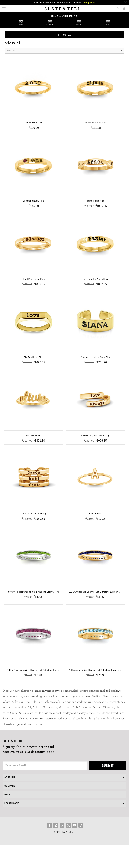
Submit (108, 788)
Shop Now (89, 3)
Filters (64, 35)
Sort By (65, 51)
